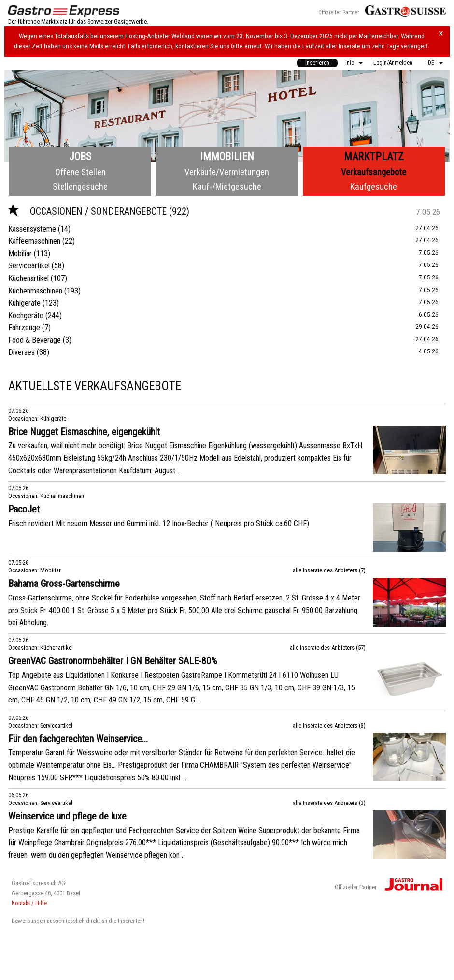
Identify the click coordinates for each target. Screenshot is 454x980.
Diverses (21, 352)
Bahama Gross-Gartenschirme (64, 584)
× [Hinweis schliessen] (441, 34)
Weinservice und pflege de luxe (67, 816)
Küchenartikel (28, 278)
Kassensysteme (32, 229)
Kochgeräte (26, 315)
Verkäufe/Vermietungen (227, 172)
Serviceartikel (29, 266)
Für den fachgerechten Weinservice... (78, 739)
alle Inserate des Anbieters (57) (328, 648)
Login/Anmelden (393, 63)
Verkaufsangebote (374, 172)
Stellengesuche (80, 186)
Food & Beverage (35, 340)
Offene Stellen (80, 172)
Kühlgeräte (24, 303)
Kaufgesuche (374, 186)
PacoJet (24, 509)
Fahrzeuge (24, 328)
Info (350, 63)
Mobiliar (20, 254)
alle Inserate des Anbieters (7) (329, 570)
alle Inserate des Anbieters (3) (329, 725)
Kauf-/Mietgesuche (227, 186)
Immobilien (227, 156)
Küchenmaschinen (35, 291)
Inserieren (317, 63)
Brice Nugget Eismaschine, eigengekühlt (84, 432)
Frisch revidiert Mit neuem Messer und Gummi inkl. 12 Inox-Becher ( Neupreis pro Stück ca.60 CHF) (159, 523)
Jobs (80, 156)
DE (431, 63)
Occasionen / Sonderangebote (89, 211)
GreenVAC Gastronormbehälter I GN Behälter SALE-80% (113, 661)
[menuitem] (317, 63)
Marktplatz (374, 156)
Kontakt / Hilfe (29, 903)
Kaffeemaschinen (34, 241)
